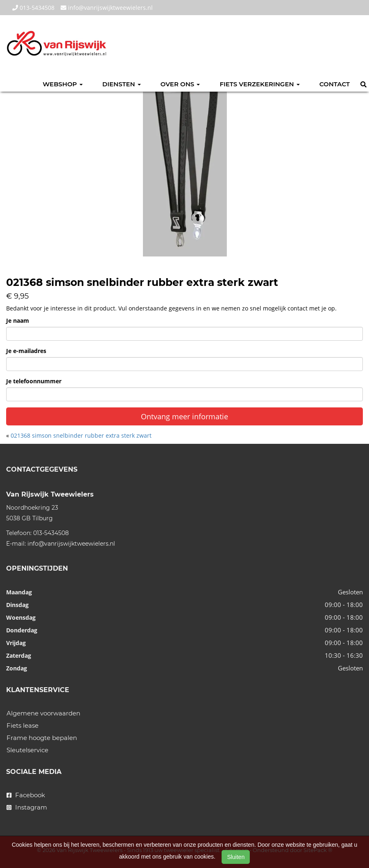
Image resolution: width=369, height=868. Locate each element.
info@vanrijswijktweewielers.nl (107, 8)
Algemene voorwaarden (43, 713)
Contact (335, 84)
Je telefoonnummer (34, 381)
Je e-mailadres (26, 351)
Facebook (26, 795)
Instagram (27, 807)
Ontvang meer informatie (184, 416)
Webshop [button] (63, 84)
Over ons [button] (180, 84)
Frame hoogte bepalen (42, 738)
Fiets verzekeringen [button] (259, 84)
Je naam (18, 320)
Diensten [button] (122, 84)
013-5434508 (33, 8)
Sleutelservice (27, 750)
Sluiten (236, 857)
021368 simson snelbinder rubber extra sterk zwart (81, 435)
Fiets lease (23, 725)
